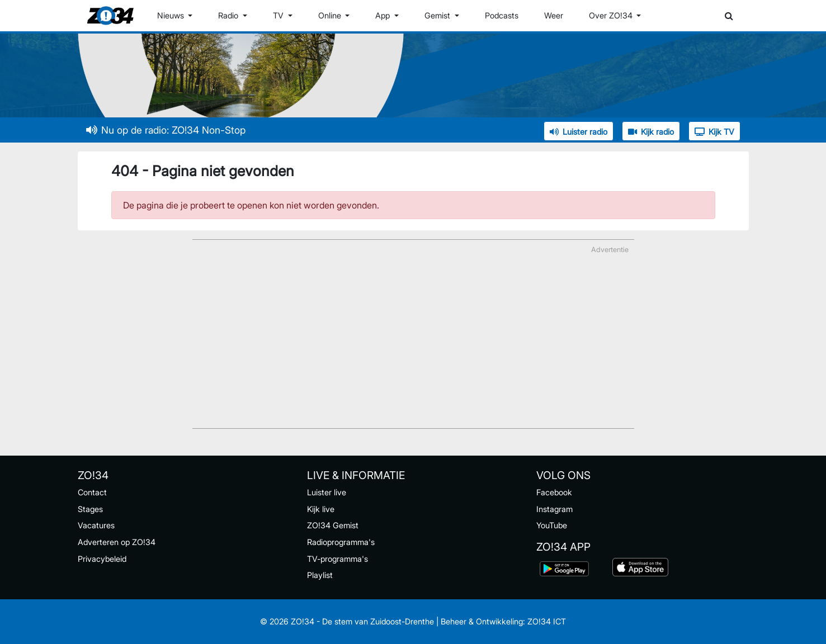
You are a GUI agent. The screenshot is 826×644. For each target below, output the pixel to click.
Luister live (327, 492)
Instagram (554, 509)
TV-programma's (338, 559)
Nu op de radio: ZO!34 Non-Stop (166, 130)
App (384, 15)
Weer (554, 15)
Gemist (438, 15)
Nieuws (172, 15)
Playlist (320, 575)
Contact (92, 492)
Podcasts (502, 15)
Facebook (554, 492)
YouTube (552, 525)
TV (279, 15)
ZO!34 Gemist (333, 525)
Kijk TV (714, 132)
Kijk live (321, 509)
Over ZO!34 (612, 15)
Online (331, 15)
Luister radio (579, 132)
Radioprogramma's (341, 542)
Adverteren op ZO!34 (117, 542)
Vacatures (96, 525)
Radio (229, 15)
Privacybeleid (102, 559)
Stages (90, 509)
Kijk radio (651, 132)
